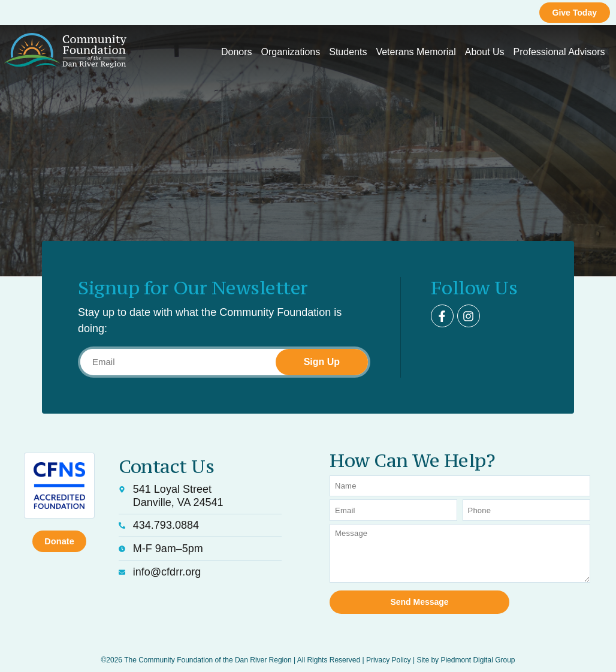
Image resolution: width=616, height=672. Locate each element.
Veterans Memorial (416, 52)
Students (348, 52)
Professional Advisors (559, 52)
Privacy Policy (389, 649)
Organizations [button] (291, 52)
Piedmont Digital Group (478, 649)
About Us (485, 52)
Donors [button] (237, 52)
